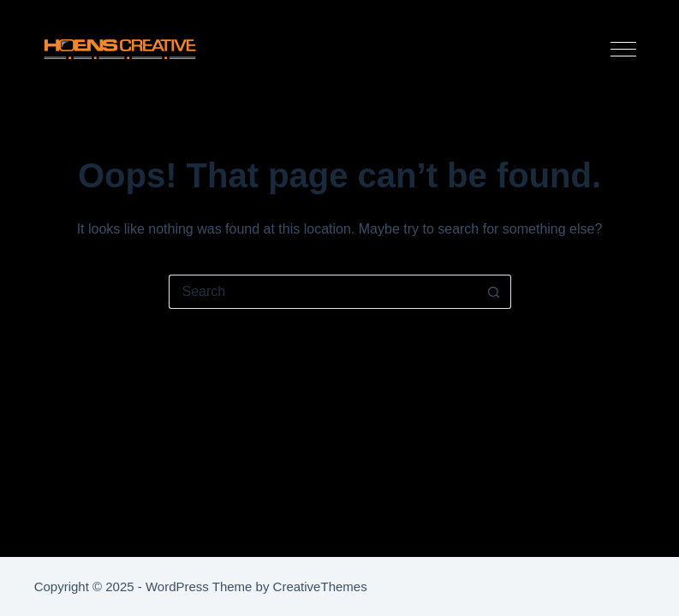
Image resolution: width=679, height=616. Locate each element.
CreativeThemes (320, 586)
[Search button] (494, 292)
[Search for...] (323, 292)
